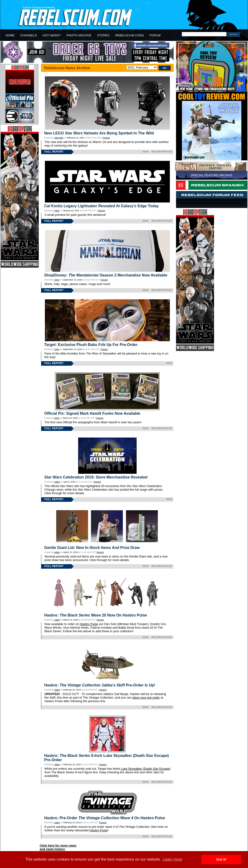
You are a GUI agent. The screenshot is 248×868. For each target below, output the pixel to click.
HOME (10, 35)
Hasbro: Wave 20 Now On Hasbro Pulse (95, 615)
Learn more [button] (172, 859)
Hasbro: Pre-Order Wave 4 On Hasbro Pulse (105, 818)
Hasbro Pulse (89, 624)
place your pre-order (146, 698)
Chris (57, 211)
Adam (57, 482)
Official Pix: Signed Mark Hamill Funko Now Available (92, 413)
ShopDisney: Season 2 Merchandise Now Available (106, 275)
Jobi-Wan (59, 138)
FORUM (155, 35)
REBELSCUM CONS (129, 35)
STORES (103, 35)
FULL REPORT (54, 152)
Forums (106, 138)
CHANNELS (29, 35)
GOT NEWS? (52, 35)
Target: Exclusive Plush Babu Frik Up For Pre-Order (91, 345)
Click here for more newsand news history (58, 847)
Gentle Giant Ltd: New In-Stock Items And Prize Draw (92, 548)
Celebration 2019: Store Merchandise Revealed (96, 477)
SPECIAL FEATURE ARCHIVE (212, 175)
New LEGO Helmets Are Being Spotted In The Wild (99, 133)
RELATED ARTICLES (162, 152)
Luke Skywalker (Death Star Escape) (145, 769)
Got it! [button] (221, 859)
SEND (145, 152)
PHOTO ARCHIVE (79, 35)
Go (165, 68)
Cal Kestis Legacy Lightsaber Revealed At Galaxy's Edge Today (101, 206)
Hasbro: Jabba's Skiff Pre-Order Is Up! (100, 685)
